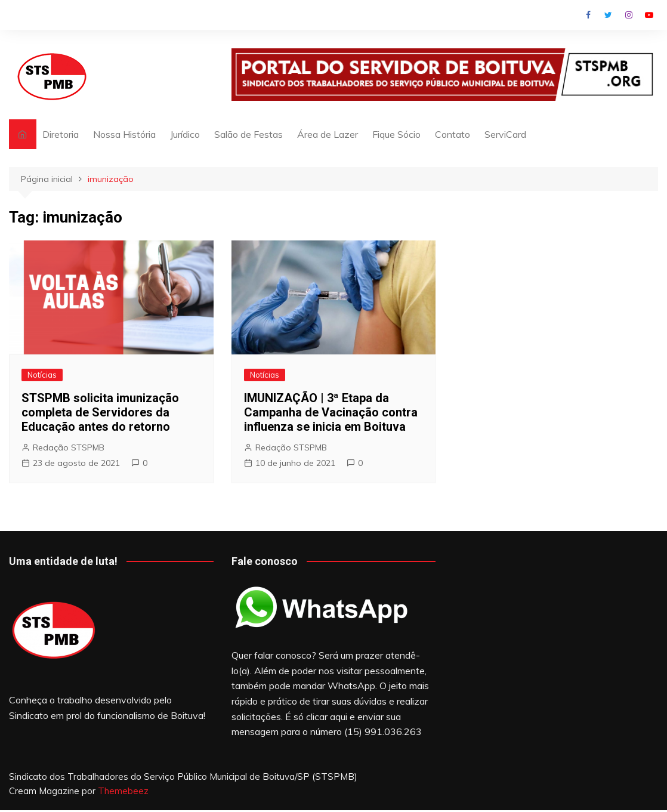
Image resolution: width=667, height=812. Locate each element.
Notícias (42, 375)
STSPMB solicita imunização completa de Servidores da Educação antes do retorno (100, 412)
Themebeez (123, 791)
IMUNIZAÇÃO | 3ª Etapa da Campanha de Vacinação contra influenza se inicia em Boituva (331, 412)
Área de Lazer (328, 134)
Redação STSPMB (69, 447)
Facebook (588, 15)
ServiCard (505, 134)
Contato (453, 134)
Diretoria (61, 134)
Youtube (649, 15)
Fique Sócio (396, 134)
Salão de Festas (248, 134)
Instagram (629, 15)
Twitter (609, 15)
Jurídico (185, 134)
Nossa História (124, 134)
